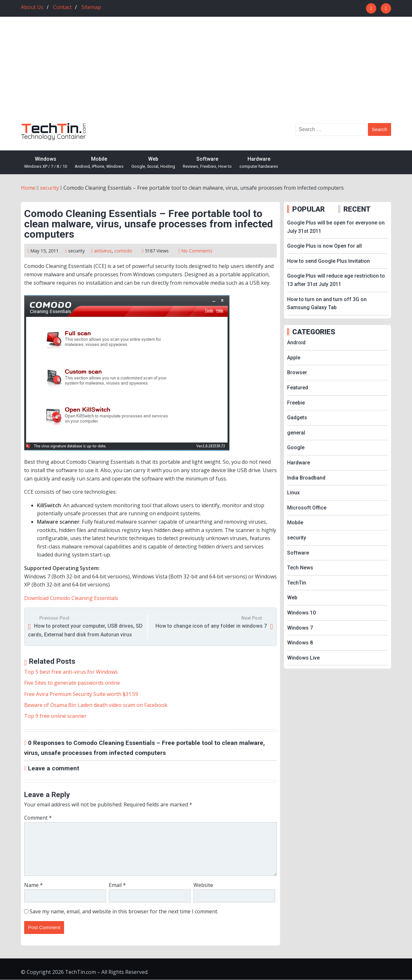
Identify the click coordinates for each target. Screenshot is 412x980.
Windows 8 (300, 643)
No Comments (197, 251)
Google (296, 447)
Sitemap (91, 7)
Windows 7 (300, 628)
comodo (123, 251)
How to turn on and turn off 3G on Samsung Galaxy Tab (327, 304)
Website (203, 885)
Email (117, 885)
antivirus (103, 251)
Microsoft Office (307, 508)
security (76, 251)
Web (153, 163)
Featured (298, 388)
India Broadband (306, 478)
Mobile (99, 163)
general (296, 433)
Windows (46, 163)
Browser (297, 372)
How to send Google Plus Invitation (328, 261)
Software (207, 163)
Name (33, 885)
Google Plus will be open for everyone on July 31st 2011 (336, 227)
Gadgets (297, 418)
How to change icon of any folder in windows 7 (211, 626)
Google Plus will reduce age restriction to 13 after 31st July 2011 (336, 280)
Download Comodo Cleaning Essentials (71, 598)
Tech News (300, 568)
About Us (32, 7)
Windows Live (303, 658)
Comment (38, 818)
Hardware (259, 163)
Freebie (296, 403)
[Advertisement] (206, 75)
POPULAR (309, 209)
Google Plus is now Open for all (324, 246)
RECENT (357, 209)
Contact (62, 7)
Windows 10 (301, 613)
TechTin (297, 583)
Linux (293, 493)
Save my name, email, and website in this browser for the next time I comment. (124, 911)
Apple (294, 358)
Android (296, 343)
